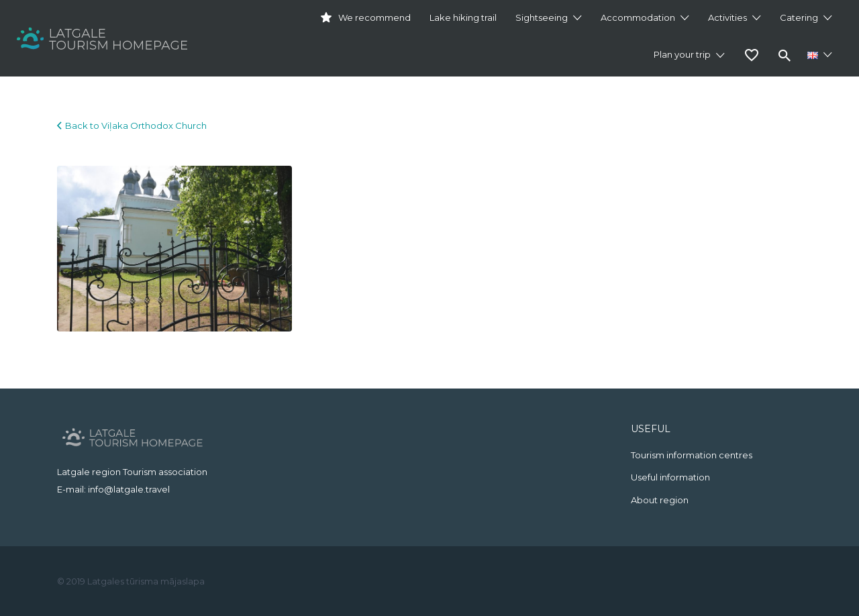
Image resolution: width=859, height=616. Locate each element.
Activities (727, 17)
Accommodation (638, 17)
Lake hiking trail (463, 17)
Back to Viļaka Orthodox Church (136, 125)
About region (660, 500)
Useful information (670, 477)
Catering (799, 17)
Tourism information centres (692, 455)
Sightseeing (542, 17)
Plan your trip (682, 54)
